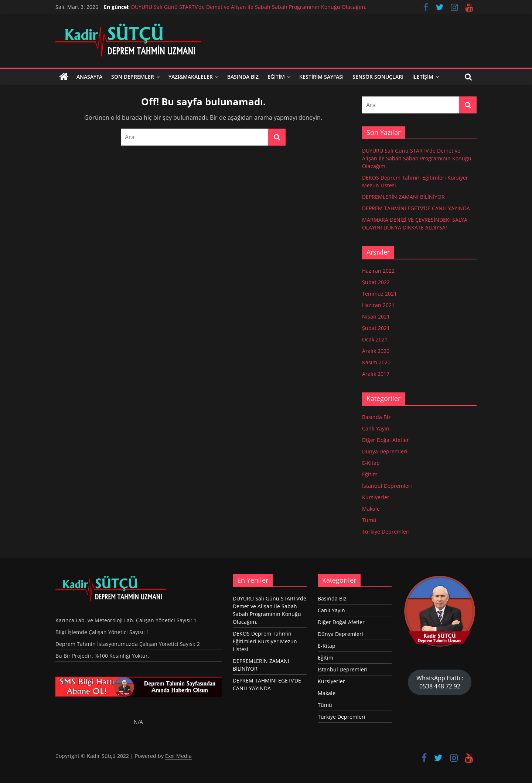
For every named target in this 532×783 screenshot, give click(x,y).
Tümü (369, 520)
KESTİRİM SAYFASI (321, 77)
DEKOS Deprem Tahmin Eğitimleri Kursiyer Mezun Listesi (265, 641)
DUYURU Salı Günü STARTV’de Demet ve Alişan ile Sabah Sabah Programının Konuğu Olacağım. (249, 7)
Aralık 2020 (376, 351)
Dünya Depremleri (385, 451)
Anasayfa (89, 77)
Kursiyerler (376, 497)
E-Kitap (371, 463)
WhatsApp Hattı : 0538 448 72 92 (440, 682)
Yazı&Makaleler (191, 77)
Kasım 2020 (376, 362)
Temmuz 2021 (379, 294)
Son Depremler (133, 77)
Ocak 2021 (375, 339)
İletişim (423, 77)
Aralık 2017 (376, 374)
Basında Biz (243, 77)
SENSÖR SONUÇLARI (378, 77)
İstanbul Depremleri (387, 486)
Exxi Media (178, 756)
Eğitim (276, 77)
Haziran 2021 (378, 305)
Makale (371, 509)
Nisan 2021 (376, 316)
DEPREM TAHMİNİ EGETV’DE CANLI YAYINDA (416, 208)
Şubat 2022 (376, 282)
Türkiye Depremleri (386, 532)
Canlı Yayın (376, 428)
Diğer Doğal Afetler (386, 440)
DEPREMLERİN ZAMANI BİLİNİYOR (403, 197)
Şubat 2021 (376, 328)
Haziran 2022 (378, 271)
